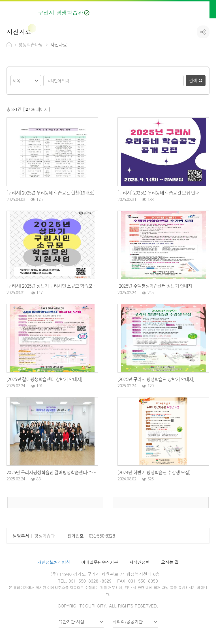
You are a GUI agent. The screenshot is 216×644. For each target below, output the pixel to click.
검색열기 (192, 9)
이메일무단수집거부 (100, 562)
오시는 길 (170, 562)
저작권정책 (140, 562)
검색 (193, 80)
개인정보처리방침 (54, 562)
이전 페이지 (55, 502)
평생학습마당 (31, 44)
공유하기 (203, 32)
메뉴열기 (206, 9)
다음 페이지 (161, 502)
